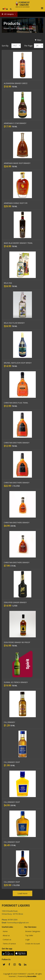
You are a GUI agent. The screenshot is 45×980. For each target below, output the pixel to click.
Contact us (6, 940)
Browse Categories (32, 931)
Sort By (5, 46)
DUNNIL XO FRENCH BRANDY (16, 682)
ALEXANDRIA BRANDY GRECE (16, 83)
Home (6, 28)
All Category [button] (9, 14)
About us (6, 935)
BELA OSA (8, 283)
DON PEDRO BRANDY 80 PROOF (17, 642)
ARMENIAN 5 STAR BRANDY (15, 123)
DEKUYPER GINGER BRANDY (15, 602)
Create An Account (32, 944)
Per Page (28, 46)
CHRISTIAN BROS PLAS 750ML (16, 403)
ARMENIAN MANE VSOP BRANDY (17, 163)
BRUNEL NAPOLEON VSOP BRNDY (18, 363)
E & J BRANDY (9, 722)
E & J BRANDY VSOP (12, 762)
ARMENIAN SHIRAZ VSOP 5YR (16, 203)
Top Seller (29, 935)
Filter (38, 40)
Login (27, 940)
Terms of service (9, 944)
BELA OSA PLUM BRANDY (14, 323)
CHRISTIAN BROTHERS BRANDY (17, 443)
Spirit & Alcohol (18, 28)
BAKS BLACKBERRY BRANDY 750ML (18, 243)
